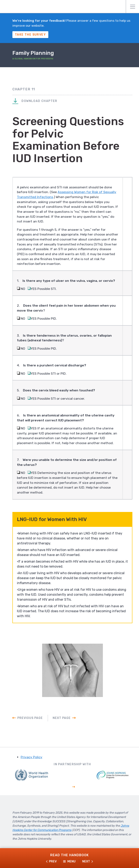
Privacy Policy (31, 761)
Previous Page (30, 722)
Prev (53, 861)
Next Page (62, 722)
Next (86, 861)
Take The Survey (30, 35)
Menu (133, 7)
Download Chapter (35, 101)
